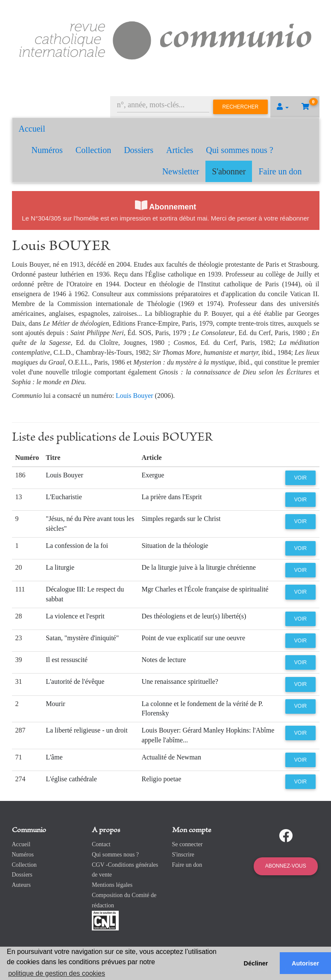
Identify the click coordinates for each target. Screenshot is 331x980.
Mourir (55, 704)
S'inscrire (183, 855)
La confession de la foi (77, 546)
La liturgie (60, 567)
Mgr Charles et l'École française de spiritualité (205, 589)
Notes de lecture (164, 660)
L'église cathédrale (71, 779)
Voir (300, 478)
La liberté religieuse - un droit (86, 730)
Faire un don (280, 171)
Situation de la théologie (175, 546)
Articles (180, 150)
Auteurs (21, 885)
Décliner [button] (256, 963)
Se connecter (187, 844)
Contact (101, 844)
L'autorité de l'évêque (75, 681)
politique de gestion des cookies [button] (57, 973)
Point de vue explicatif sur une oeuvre (193, 638)
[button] (283, 107)
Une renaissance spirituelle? (180, 681)
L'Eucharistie (64, 497)
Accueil (32, 129)
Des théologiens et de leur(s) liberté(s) (194, 616)
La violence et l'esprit (75, 616)
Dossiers (139, 150)
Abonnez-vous (286, 866)
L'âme (54, 757)
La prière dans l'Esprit (171, 497)
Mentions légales (112, 885)
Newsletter (181, 171)
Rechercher (241, 107)
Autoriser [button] (305, 963)
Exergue (153, 475)
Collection (93, 150)
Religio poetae (161, 779)
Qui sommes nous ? (239, 150)
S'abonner (229, 171)
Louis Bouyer (135, 396)
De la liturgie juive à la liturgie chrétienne (198, 567)
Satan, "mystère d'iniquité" (82, 638)
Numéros (47, 150)
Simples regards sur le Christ (181, 519)
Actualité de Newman (171, 757)
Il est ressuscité (67, 660)
